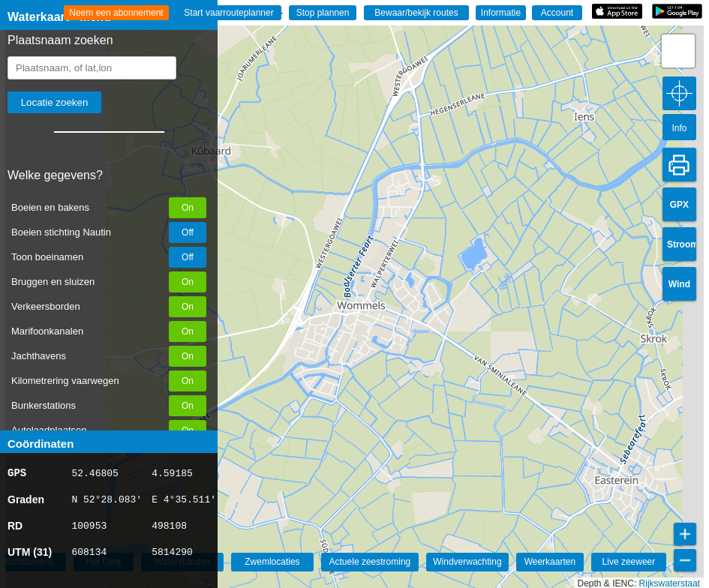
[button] (678, 51)
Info (679, 128)
